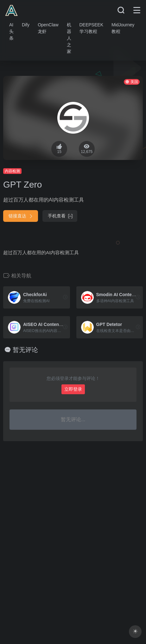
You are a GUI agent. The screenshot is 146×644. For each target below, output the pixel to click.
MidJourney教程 (123, 28)
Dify (26, 25)
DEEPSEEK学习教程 (91, 28)
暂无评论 (25, 350)
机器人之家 (69, 38)
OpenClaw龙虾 (48, 28)
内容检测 (12, 171)
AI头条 (11, 31)
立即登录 (73, 389)
